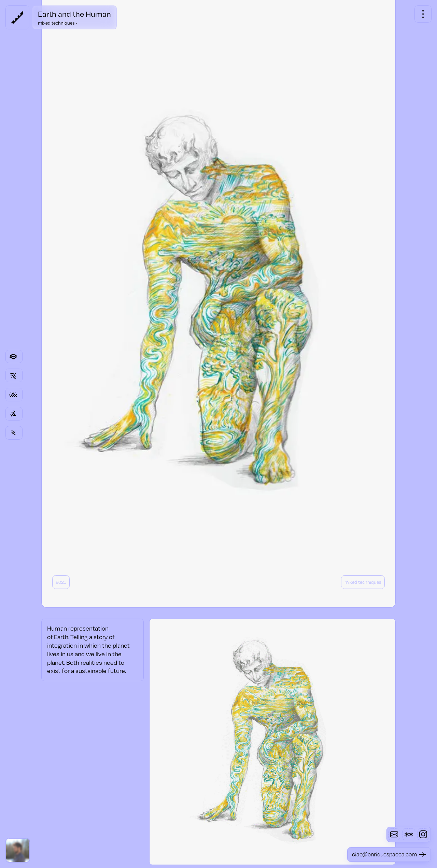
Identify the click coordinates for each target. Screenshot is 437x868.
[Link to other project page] (14, 414)
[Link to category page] (14, 357)
